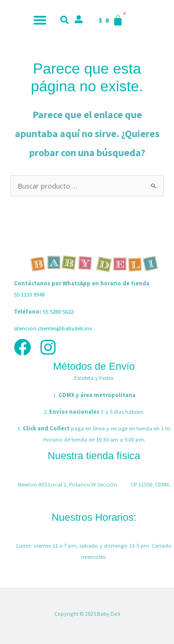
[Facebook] (23, 347)
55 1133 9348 (29, 294)
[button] (40, 20)
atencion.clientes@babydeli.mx (53, 328)
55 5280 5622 (58, 311)
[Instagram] (48, 347)
